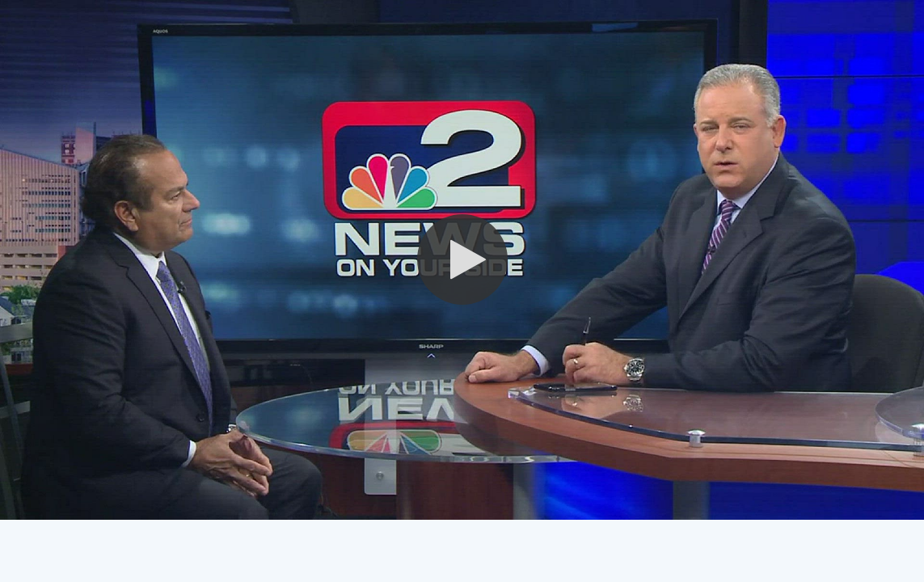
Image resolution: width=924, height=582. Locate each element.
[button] (462, 259)
